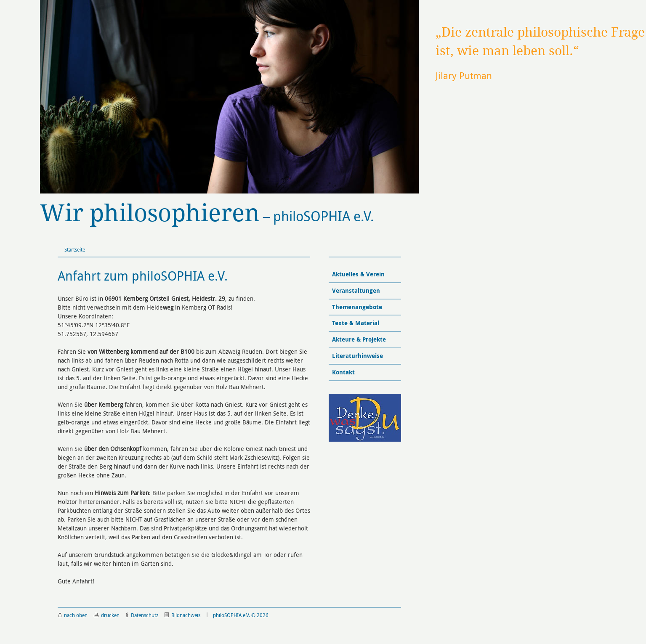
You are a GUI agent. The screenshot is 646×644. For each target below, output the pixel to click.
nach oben (73, 615)
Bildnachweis (182, 615)
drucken (107, 615)
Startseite (75, 249)
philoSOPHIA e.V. (207, 213)
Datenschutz (142, 615)
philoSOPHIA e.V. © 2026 (241, 615)
